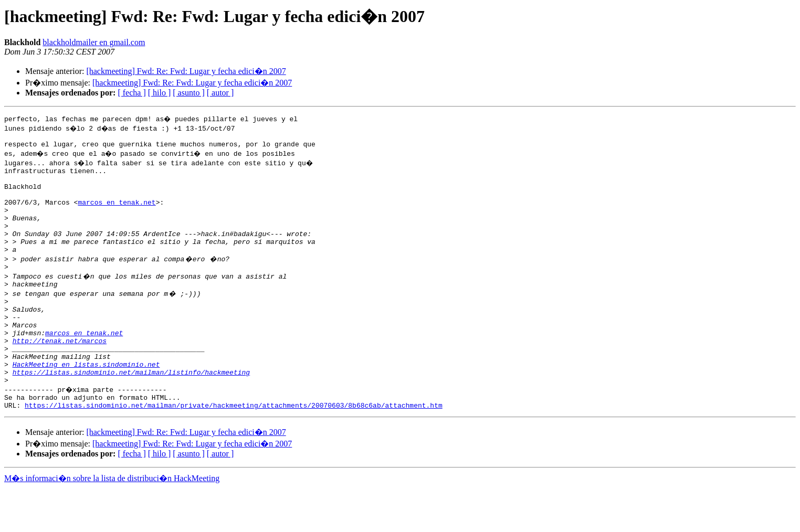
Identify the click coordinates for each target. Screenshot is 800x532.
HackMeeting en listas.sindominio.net (86, 402)
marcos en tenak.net (117, 213)
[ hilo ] (160, 93)
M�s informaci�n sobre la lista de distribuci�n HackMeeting (112, 522)
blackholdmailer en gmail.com (94, 42)
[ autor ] (220, 93)
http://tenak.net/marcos (60, 374)
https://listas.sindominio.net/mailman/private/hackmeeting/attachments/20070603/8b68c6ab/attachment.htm (234, 449)
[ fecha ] (131, 93)
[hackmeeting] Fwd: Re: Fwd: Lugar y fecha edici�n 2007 (186, 71)
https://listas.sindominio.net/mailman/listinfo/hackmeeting (131, 411)
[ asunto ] (188, 93)
